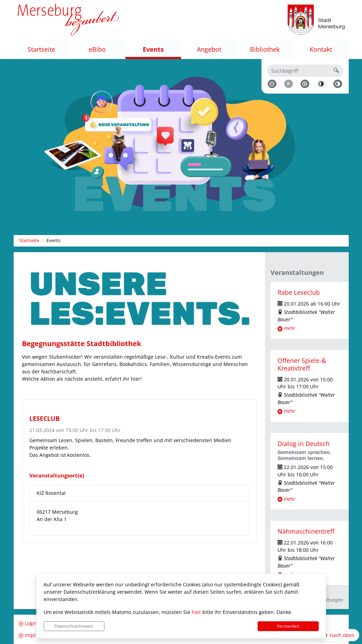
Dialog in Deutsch (304, 444)
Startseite (29, 240)
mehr (290, 328)
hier (196, 612)
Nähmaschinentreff (306, 531)
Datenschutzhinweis (74, 626)
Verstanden (288, 626)
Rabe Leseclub (299, 292)
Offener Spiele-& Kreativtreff (302, 364)
